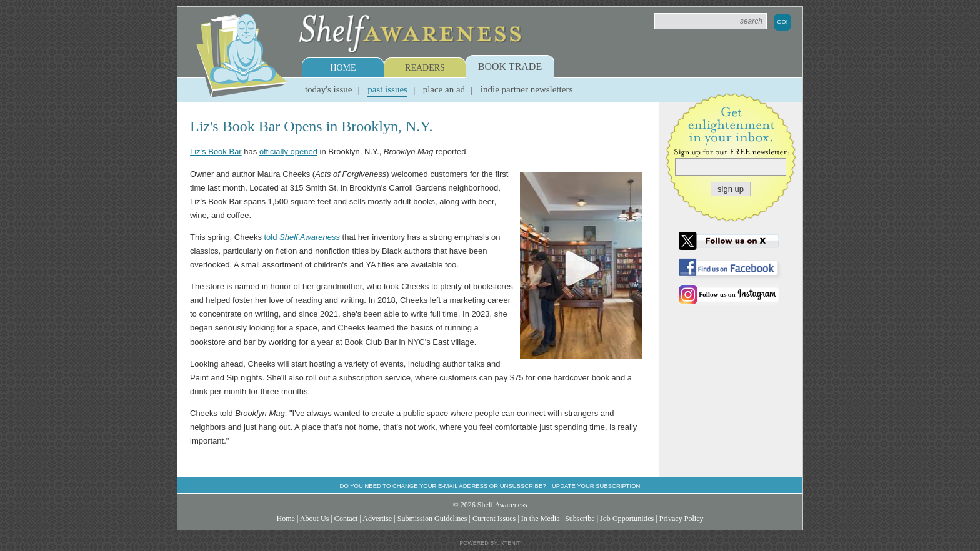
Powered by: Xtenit (490, 543)
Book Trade (510, 67)
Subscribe (580, 519)
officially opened (288, 151)
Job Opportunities (627, 519)
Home (343, 68)
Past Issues (387, 89)
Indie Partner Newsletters (527, 89)
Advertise (377, 519)
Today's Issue (329, 89)
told (302, 237)
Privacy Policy (682, 519)
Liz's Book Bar (216, 151)
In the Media (541, 519)
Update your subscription (596, 486)
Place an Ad (444, 89)
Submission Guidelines (432, 519)
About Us (315, 519)
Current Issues (494, 519)
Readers (425, 68)
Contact (346, 519)
